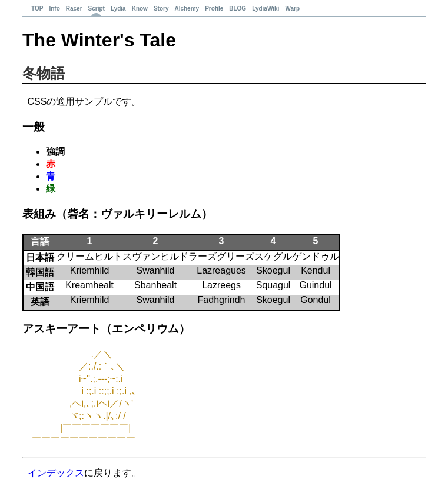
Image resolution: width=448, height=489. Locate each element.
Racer (74, 9)
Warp (292, 9)
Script (97, 9)
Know (140, 9)
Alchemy (187, 9)
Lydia (118, 9)
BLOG (238, 9)
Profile (214, 9)
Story (161, 9)
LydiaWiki (266, 9)
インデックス (56, 473)
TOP (37, 9)
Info (54, 9)
